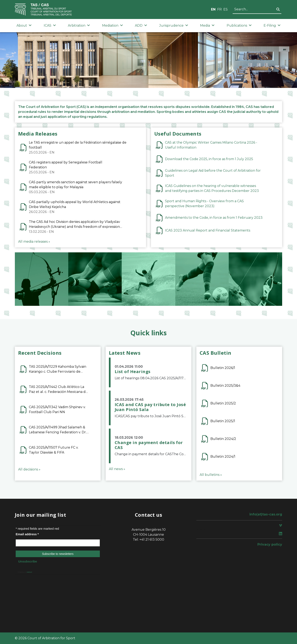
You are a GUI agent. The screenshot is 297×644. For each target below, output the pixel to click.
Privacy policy (270, 544)
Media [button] (207, 25)
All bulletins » (211, 475)
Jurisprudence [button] (174, 25)
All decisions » (29, 469)
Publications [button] (239, 25)
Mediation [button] (113, 25)
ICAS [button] (50, 25)
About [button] (24, 25)
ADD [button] (141, 25)
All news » (117, 469)
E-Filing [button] (272, 25)
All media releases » (34, 242)
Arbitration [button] (79, 25)
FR (219, 9)
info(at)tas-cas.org (266, 514)
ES (226, 9)
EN (213, 9)
